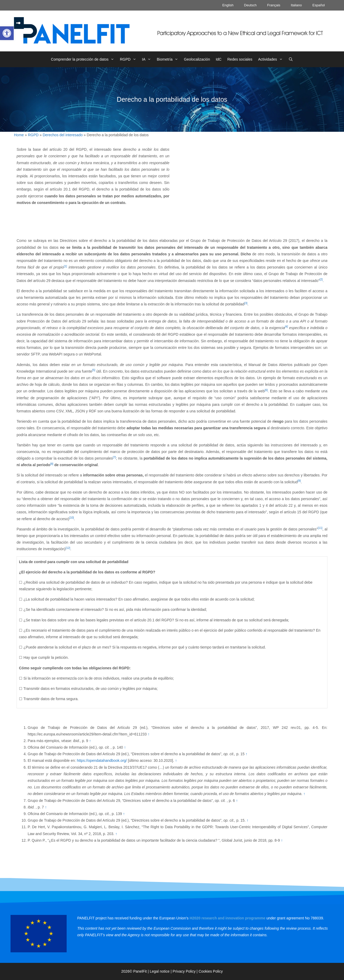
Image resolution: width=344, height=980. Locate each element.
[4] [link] (286, 326)
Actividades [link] (272, 59)
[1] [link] (66, 266)
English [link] (228, 5)
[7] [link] (114, 457)
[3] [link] (246, 303)
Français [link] (274, 5)
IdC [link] (219, 59)
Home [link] (19, 135)
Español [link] (319, 5)
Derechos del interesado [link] (63, 135)
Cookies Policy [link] (211, 971)
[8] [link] (52, 464)
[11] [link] (320, 528)
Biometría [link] (169, 59)
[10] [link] (72, 518)
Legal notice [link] (160, 971)
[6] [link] (266, 390)
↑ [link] (149, 734)
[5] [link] (94, 370)
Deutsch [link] (250, 5)
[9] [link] (299, 481)
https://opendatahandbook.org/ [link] (102, 760)
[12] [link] (68, 548)
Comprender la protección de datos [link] (84, 59)
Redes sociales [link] (240, 59)
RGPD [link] (129, 59)
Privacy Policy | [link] (186, 971)
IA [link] (148, 59)
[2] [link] (321, 279)
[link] (7, 33)
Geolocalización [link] (197, 59)
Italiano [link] (296, 5)
